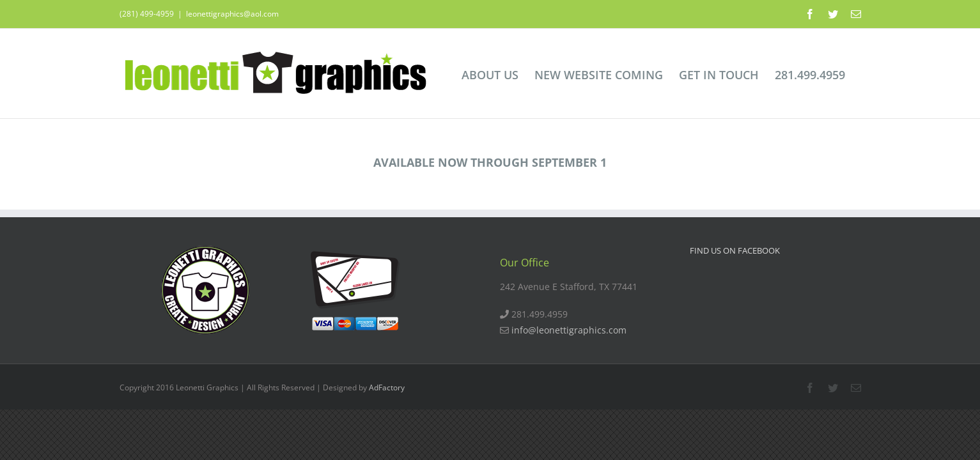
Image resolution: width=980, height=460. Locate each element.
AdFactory (387, 387)
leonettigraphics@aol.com (232, 14)
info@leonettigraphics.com (569, 330)
